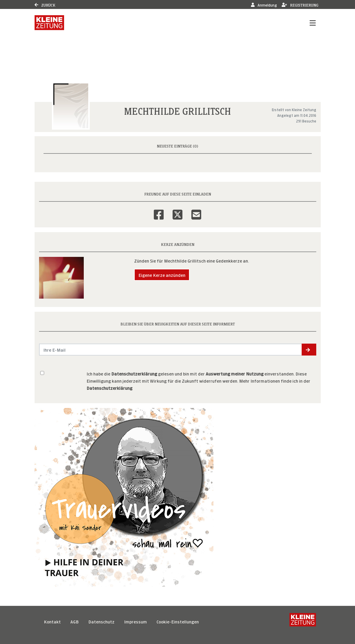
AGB (75, 621)
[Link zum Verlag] (49, 23)
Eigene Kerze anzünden (162, 275)
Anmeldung (264, 5)
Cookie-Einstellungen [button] (178, 621)
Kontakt (52, 621)
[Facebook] (159, 211)
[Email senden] (171, 350)
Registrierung (300, 5)
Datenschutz (101, 621)
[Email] (196, 211)
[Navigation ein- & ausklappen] (313, 23)
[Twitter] (177, 211)
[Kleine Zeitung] (303, 621)
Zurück (45, 5)
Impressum (135, 621)
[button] (309, 350)
